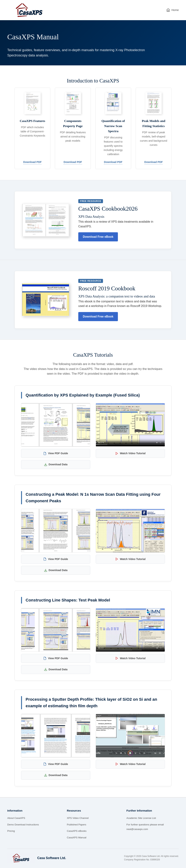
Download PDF (33, 162)
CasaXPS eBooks (77, 831)
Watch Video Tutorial (130, 453)
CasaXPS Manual (77, 838)
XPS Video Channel (78, 818)
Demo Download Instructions (23, 825)
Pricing (11, 831)
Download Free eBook (98, 237)
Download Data (56, 465)
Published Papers (77, 825)
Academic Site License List (141, 818)
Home (173, 10)
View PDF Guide (56, 453)
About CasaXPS (16, 818)
